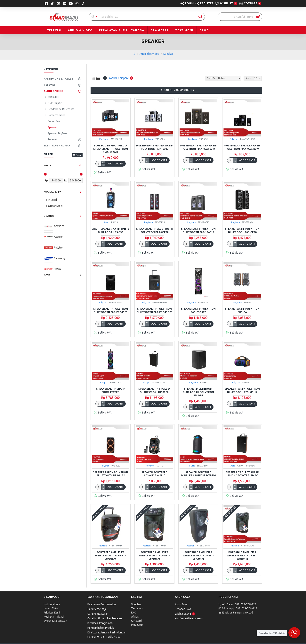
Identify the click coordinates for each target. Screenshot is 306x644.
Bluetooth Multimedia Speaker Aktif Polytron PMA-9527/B (111, 149)
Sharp (106, 222)
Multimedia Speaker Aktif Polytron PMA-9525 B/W (242, 147)
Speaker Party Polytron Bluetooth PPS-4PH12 (242, 390)
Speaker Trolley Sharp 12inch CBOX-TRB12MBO (242, 474)
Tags (47, 274)
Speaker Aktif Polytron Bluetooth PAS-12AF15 (198, 230)
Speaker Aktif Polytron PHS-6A (242, 310)
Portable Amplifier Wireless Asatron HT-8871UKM (154, 555)
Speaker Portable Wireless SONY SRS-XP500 (198, 474)
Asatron (103, 546)
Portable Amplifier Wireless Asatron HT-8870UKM (110, 555)
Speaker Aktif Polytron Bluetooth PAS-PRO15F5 (111, 310)
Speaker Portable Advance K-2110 (154, 474)
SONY (192, 466)
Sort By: (212, 78)
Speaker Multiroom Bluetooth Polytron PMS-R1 (198, 392)
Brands (49, 216)
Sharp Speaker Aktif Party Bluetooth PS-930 (110, 230)
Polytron (104, 139)
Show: (249, 78)
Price (47, 165)
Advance (150, 466)
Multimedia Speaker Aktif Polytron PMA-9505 (154, 147)
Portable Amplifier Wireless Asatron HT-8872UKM (198, 555)
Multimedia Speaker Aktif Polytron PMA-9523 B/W (198, 147)
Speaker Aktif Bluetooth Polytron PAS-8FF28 (154, 230)
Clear (78, 155)
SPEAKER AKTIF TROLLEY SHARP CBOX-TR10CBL (154, 390)
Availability (52, 192)
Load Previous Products (178, 90)
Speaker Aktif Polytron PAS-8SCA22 (198, 310)
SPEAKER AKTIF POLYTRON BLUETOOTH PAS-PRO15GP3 (154, 310)
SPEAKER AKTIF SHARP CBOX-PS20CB (111, 390)
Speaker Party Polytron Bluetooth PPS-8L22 (110, 474)
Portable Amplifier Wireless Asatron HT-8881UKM (242, 555)
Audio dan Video (149, 54)
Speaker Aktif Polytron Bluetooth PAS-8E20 (242, 230)
